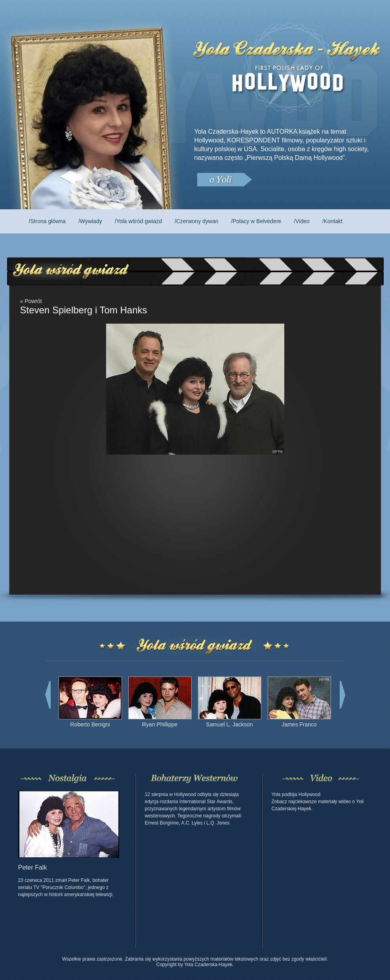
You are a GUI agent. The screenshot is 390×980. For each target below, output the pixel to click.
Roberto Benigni (90, 724)
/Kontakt (332, 221)
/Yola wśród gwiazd (138, 221)
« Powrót (31, 301)
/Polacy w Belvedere (256, 221)
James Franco (299, 724)
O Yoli (224, 180)
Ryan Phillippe (160, 724)
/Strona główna (47, 221)
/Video (302, 221)
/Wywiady (90, 221)
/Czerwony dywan (197, 221)
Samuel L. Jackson (229, 724)
